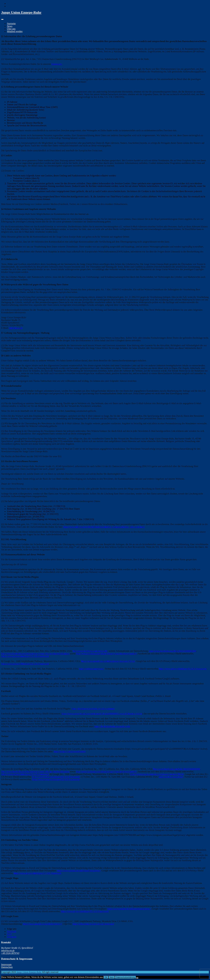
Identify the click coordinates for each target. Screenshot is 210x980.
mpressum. (57, 64)
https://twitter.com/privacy (91, 669)
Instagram (12, 937)
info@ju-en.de (16, 328)
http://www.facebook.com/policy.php (90, 651)
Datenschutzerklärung (126, 977)
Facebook (12, 931)
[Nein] (137, 978)
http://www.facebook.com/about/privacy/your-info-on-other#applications (35, 654)
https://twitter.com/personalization (70, 751)
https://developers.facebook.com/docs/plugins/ (93, 709)
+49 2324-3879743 (10, 953)
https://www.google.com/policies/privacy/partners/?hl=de (108, 661)
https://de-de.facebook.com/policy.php (112, 726)
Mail (9, 934)
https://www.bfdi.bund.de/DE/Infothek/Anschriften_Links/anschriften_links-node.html (104, 527)
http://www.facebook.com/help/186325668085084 (173, 651)
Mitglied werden (15, 31)
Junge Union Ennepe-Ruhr (21, 12)
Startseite (11, 24)
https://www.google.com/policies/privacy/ (42, 924)
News (10, 26)
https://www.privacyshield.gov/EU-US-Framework (25, 656)
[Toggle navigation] (2, 19)
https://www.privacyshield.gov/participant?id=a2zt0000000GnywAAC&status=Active (102, 714)
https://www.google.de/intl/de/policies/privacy (79, 871)
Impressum (6, 964)
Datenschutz (7, 967)
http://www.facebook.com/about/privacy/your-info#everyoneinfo (106, 654)
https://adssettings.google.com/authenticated (93, 924)
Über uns (11, 29)
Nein (112, 977)
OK (106, 977)
